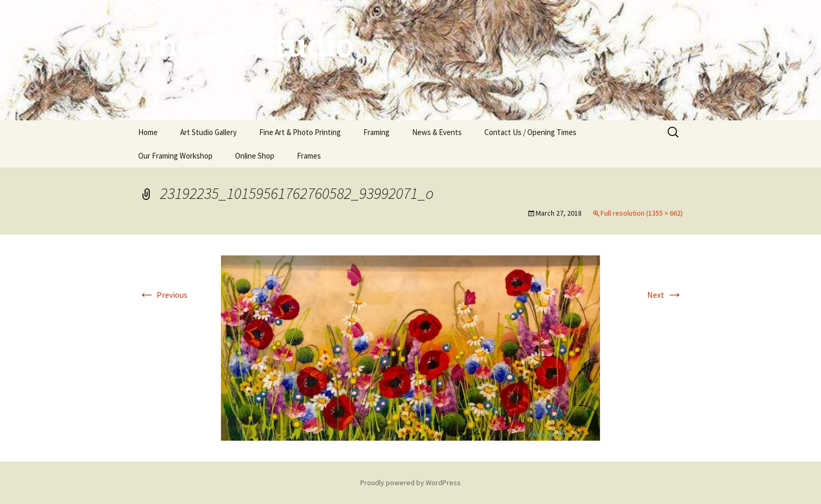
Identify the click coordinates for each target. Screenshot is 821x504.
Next (665, 295)
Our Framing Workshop (175, 156)
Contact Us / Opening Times (530, 132)
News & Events (437, 132)
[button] (410, 348)
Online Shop (255, 156)
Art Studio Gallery (208, 132)
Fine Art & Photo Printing (300, 132)
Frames (309, 156)
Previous (163, 295)
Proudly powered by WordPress (410, 483)
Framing (376, 132)
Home (148, 132)
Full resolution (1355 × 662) (642, 213)
